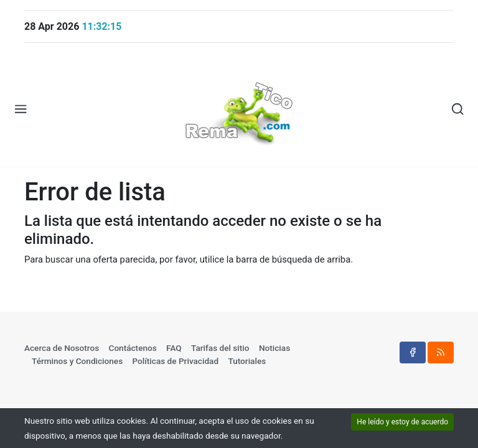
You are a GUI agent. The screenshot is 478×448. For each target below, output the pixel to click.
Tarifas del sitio (220, 348)
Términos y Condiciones (77, 361)
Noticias (274, 348)
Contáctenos (133, 348)
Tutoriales (247, 361)
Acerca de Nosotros (62, 348)
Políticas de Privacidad (176, 361)
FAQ (174, 348)
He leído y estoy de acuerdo (402, 422)
